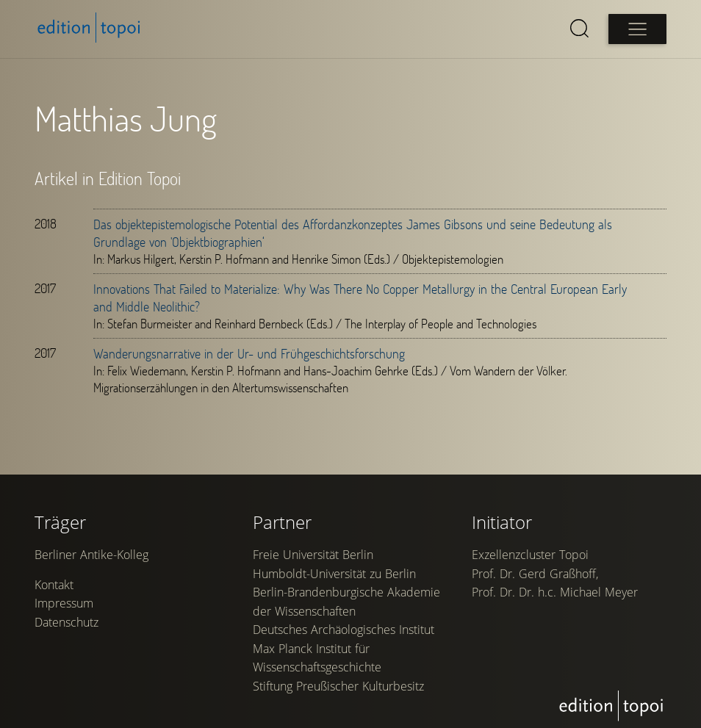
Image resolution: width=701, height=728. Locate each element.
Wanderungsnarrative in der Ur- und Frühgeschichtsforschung (250, 353)
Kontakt (55, 604)
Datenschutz (67, 641)
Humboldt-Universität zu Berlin (335, 592)
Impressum (65, 622)
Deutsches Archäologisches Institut (344, 648)
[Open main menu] (636, 29)
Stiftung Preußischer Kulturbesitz (339, 704)
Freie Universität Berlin (314, 573)
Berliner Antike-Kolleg (92, 573)
